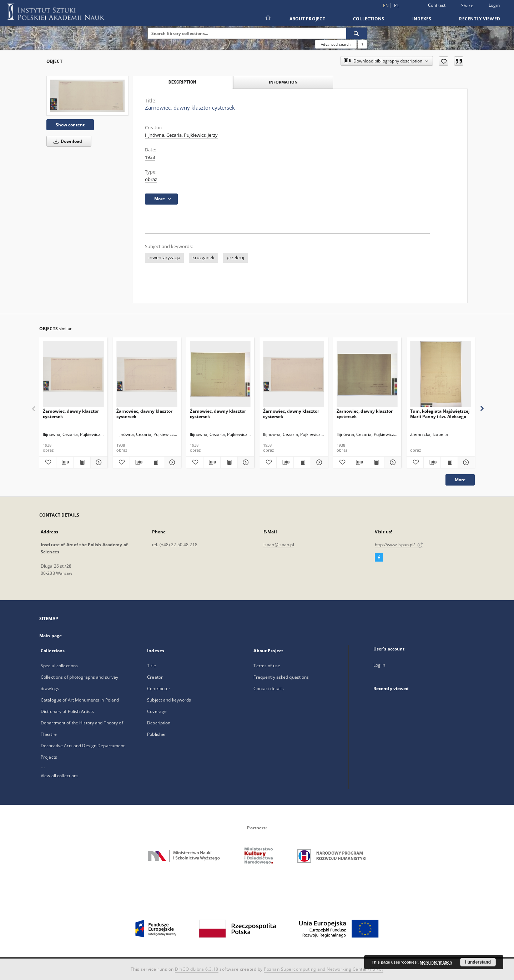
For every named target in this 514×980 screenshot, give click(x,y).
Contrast (437, 5)
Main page (51, 636)
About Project (307, 19)
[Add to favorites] (444, 61)
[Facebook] (379, 558)
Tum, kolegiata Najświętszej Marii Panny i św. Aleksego (440, 414)
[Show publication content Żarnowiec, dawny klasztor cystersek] (82, 462)
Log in (379, 665)
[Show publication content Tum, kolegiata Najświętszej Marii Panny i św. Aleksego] (449, 462)
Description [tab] (182, 82)
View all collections (60, 776)
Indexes (422, 19)
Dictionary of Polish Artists (67, 711)
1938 (150, 157)
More (460, 480)
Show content (70, 125)
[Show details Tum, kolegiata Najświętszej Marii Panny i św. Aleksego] (465, 462)
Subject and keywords (169, 700)
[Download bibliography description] (65, 462)
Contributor (159, 688)
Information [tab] (283, 82)
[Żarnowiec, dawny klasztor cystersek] (87, 96)
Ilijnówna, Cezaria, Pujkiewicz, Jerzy (181, 135)
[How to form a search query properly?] (362, 44)
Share (467, 6)
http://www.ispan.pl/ (399, 545)
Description (159, 723)
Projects (49, 757)
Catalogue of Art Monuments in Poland (80, 700)
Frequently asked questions (281, 677)
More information (436, 962)
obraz (151, 179)
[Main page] (268, 19)
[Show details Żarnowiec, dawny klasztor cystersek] (98, 462)
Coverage (157, 711)
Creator (155, 677)
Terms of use (267, 666)
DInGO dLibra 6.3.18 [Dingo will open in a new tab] (197, 969)
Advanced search (336, 44)
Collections (369, 19)
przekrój (235, 258)
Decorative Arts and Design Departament (83, 746)
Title (152, 666)
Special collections (59, 666)
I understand (478, 962)
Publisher (157, 734)
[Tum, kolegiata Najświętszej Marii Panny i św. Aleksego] (441, 374)
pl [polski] (397, 6)
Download (67, 141)
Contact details (269, 688)
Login (494, 5)
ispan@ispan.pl (279, 545)
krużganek (203, 258)
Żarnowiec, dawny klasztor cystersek (71, 414)
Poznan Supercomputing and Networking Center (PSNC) (324, 969)
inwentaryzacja (164, 258)
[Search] (357, 33)
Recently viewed (480, 19)
